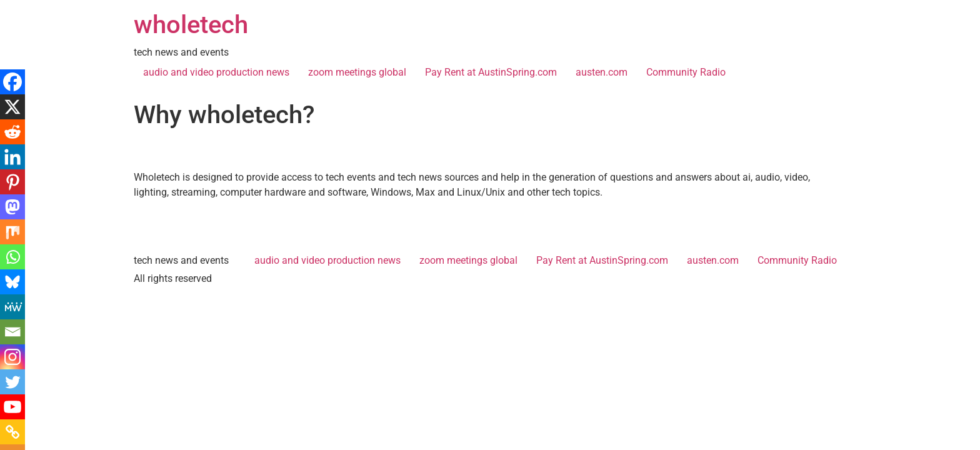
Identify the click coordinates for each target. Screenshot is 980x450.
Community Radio (686, 72)
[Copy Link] (12, 432)
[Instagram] (12, 357)
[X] (12, 107)
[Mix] (12, 232)
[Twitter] (12, 382)
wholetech (191, 25)
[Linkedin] (12, 157)
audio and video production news (216, 72)
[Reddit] (12, 132)
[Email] (12, 332)
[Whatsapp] (12, 257)
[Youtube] (12, 407)
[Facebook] (12, 82)
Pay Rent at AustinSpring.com (491, 72)
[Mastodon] (12, 207)
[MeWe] (12, 307)
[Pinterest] (12, 182)
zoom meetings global (357, 72)
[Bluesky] (12, 282)
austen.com (602, 72)
